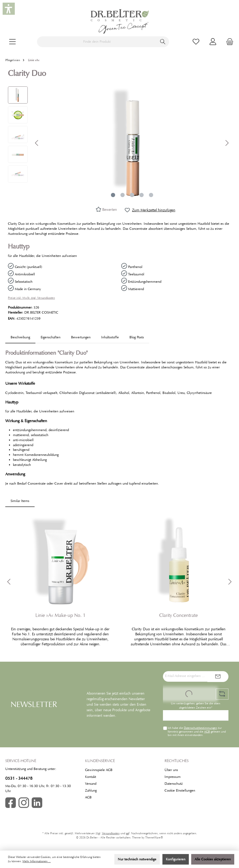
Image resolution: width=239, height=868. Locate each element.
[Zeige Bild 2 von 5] (123, 195)
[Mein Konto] (213, 42)
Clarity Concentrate (179, 615)
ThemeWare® (154, 838)
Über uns (171, 770)
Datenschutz (174, 784)
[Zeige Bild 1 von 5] (113, 195)
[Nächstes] (227, 143)
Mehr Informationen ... (37, 861)
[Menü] (12, 42)
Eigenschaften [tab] (51, 337)
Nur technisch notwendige (137, 859)
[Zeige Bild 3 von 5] (132, 195)
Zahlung (91, 791)
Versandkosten (111, 833)
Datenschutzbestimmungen (200, 728)
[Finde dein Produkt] (97, 42)
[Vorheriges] (37, 143)
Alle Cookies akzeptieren (213, 859)
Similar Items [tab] (20, 501)
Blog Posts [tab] (137, 337)
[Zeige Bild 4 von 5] (142, 195)
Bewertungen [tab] (81, 337)
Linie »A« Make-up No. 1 (60, 615)
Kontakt (91, 777)
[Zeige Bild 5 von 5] (151, 195)
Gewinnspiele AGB (99, 770)
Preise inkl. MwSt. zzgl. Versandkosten (31, 298)
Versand (91, 784)
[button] (9, 9)
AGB (207, 732)
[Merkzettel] (196, 42)
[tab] (20, 337)
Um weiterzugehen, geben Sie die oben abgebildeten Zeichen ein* (196, 706)
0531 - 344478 (19, 778)
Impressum (173, 777)
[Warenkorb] (228, 42)
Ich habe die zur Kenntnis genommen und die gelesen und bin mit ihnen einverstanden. (196, 731)
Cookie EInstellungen (180, 791)
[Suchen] (163, 42)
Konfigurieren (176, 859)
